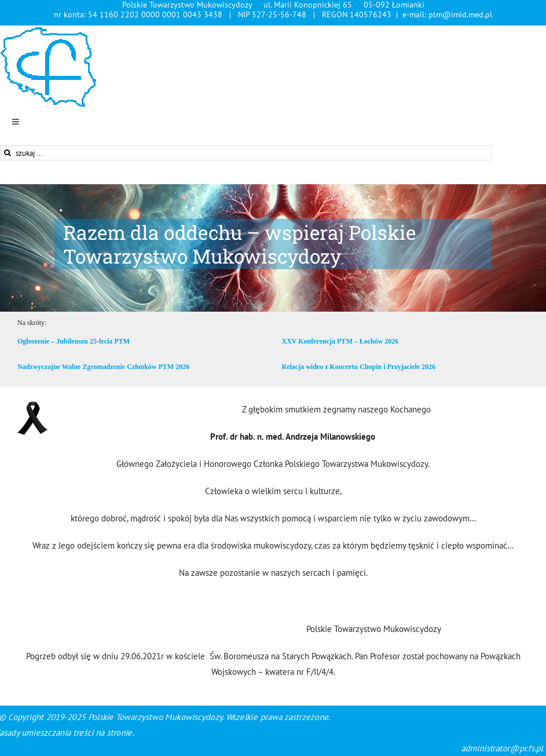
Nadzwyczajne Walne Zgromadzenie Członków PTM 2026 (103, 367)
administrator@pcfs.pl (484, 748)
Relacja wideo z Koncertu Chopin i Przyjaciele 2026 (359, 367)
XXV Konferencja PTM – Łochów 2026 (340, 341)
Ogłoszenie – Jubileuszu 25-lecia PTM (74, 341)
